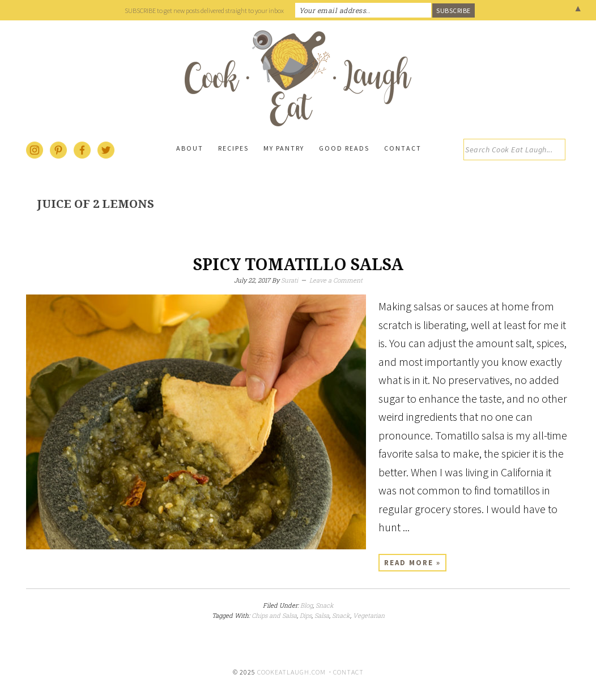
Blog (306, 605)
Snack (325, 605)
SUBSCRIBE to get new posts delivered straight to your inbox (204, 10)
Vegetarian (369, 615)
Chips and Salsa (274, 615)
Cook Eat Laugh (298, 78)
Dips (306, 615)
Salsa (322, 615)
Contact (348, 672)
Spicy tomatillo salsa (298, 265)
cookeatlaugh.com (291, 672)
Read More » (412, 563)
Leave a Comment (336, 280)
